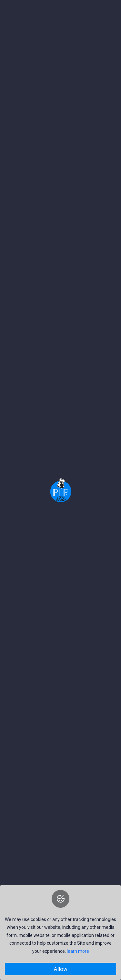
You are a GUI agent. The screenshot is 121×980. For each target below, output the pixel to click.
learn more (78, 951)
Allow (60, 969)
